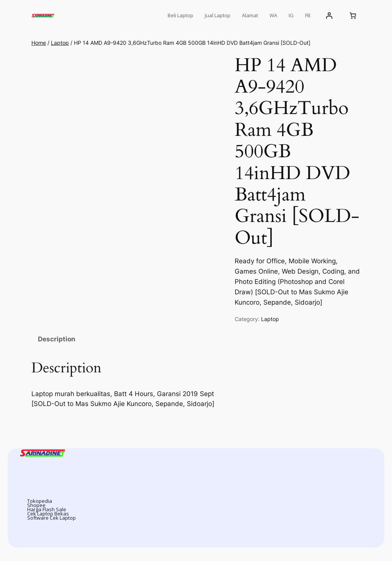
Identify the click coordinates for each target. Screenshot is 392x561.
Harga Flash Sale (47, 509)
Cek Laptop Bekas (48, 514)
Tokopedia (40, 501)
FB (308, 15)
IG (291, 15)
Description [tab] (57, 339)
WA (273, 15)
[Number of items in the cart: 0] (353, 16)
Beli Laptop (180, 15)
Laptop (60, 43)
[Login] (329, 16)
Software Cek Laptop (51, 518)
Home (39, 43)
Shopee (36, 505)
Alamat (250, 15)
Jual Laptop (218, 15)
